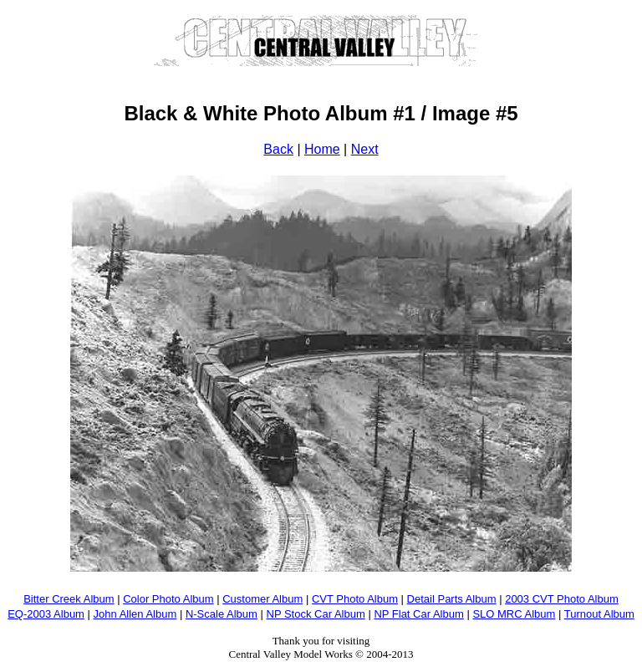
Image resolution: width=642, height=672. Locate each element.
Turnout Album (599, 614)
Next (365, 149)
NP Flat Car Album (418, 614)
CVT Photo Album (355, 599)
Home (322, 149)
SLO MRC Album (514, 614)
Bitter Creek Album (69, 599)
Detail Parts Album (452, 599)
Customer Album (262, 599)
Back (278, 149)
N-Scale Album (222, 614)
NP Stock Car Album (316, 614)
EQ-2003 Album (46, 614)
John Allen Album (135, 614)
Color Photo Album (168, 599)
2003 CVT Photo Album (562, 599)
